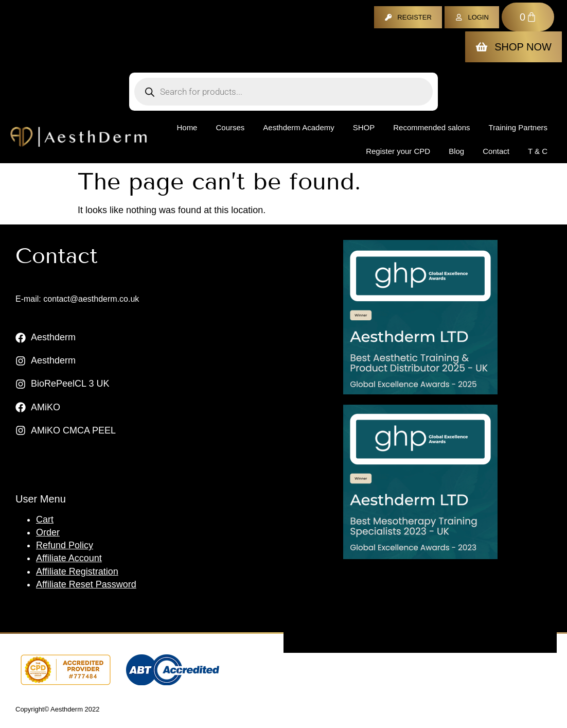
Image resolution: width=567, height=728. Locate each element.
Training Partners (518, 127)
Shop (364, 127)
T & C (538, 151)
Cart (45, 519)
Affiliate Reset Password (86, 584)
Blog (456, 151)
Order (48, 532)
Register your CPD (398, 151)
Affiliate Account (69, 558)
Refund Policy (65, 545)
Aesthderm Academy (298, 127)
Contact (496, 151)
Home (187, 127)
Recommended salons (431, 127)
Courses (230, 127)
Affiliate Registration (77, 571)
